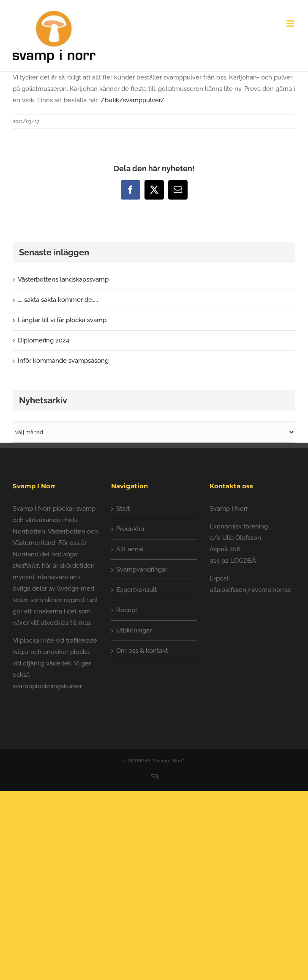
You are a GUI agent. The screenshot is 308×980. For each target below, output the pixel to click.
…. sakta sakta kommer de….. (58, 300)
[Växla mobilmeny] (291, 23)
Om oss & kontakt (142, 651)
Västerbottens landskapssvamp (63, 279)
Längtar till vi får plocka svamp (62, 320)
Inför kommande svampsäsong (63, 361)
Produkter (131, 529)
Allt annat (130, 549)
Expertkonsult (136, 590)
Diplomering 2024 (44, 340)
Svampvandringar (142, 569)
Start (123, 509)
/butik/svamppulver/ (133, 100)
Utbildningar (134, 630)
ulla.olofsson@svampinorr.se (251, 590)
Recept (127, 610)
